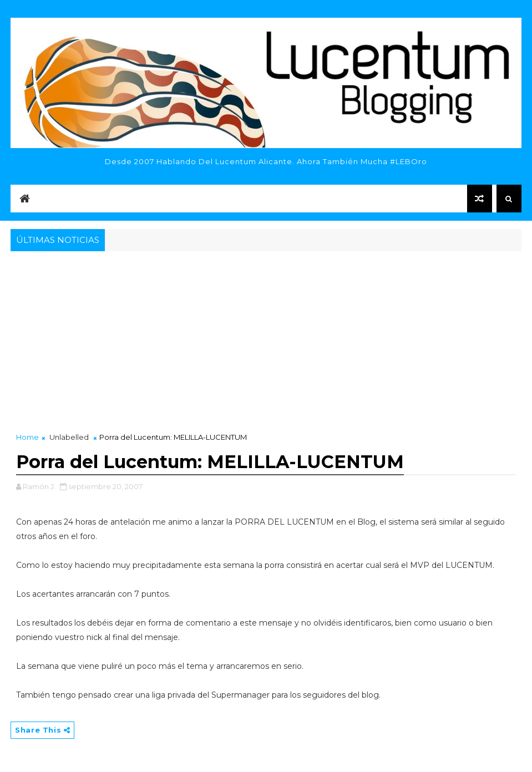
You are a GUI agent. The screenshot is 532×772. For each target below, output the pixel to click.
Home (27, 437)
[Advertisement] (266, 337)
